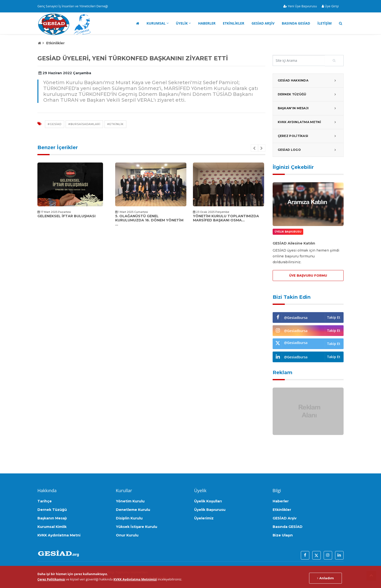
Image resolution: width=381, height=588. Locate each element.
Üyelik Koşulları (208, 501)
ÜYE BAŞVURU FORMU (308, 275)
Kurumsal (156, 23)
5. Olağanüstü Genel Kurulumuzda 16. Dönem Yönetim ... (149, 220)
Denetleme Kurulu (133, 510)
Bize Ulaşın (283, 535)
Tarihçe (45, 501)
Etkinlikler (234, 23)
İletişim (325, 23)
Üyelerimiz (204, 518)
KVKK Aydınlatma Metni (308, 122)
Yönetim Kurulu (130, 501)
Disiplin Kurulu (129, 518)
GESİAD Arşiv (263, 23)
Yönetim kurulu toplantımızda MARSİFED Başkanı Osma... (226, 218)
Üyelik (182, 23)
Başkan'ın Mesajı (308, 108)
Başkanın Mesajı (52, 518)
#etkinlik (115, 124)
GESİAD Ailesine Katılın (294, 243)
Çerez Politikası (308, 136)
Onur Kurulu (127, 535)
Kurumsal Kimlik (52, 527)
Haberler (207, 23)
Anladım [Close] (325, 578)
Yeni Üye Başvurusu (300, 6)
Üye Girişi (330, 6)
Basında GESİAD (296, 23)
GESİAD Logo (308, 150)
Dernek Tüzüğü (308, 94)
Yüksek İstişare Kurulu (137, 527)
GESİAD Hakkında (308, 81)
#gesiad (55, 124)
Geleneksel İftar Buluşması (66, 216)
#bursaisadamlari (84, 124)
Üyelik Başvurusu (210, 510)
